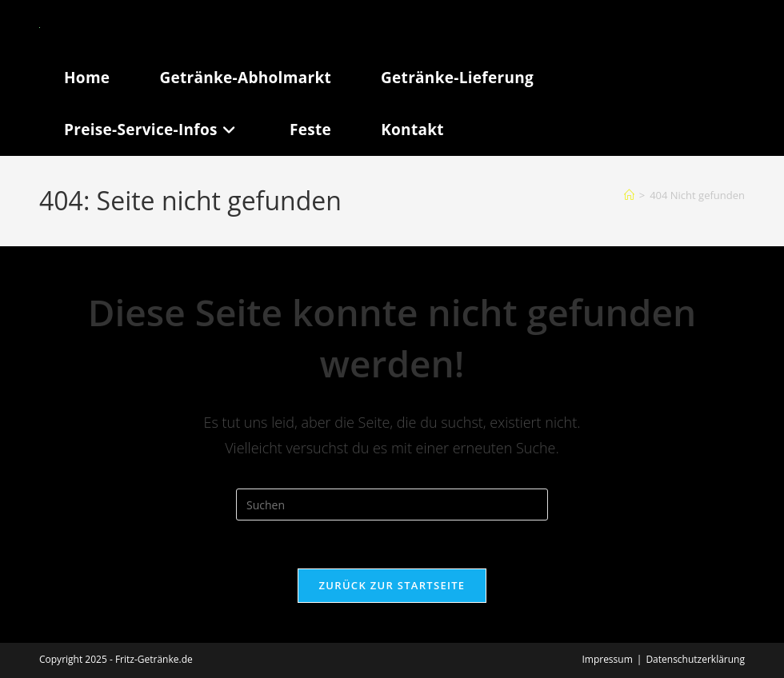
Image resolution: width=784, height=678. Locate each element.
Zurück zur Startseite (392, 585)
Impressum (607, 659)
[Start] (629, 195)
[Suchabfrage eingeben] (392, 505)
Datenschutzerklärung (695, 659)
